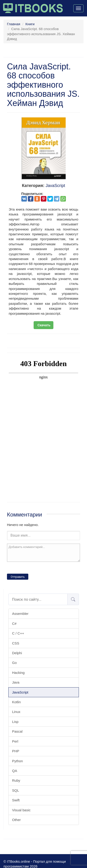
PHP (16, 751)
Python (18, 761)
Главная (14, 24)
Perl (15, 741)
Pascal (17, 731)
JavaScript (20, 692)
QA (15, 771)
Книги (30, 24)
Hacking (18, 673)
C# (14, 624)
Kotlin (16, 702)
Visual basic (21, 810)
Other (16, 820)
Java (16, 682)
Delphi (17, 653)
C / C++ (18, 633)
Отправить (18, 577)
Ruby (16, 780)
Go (14, 663)
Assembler (20, 614)
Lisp (15, 722)
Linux (16, 712)
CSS (16, 643)
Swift (16, 800)
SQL (16, 790)
